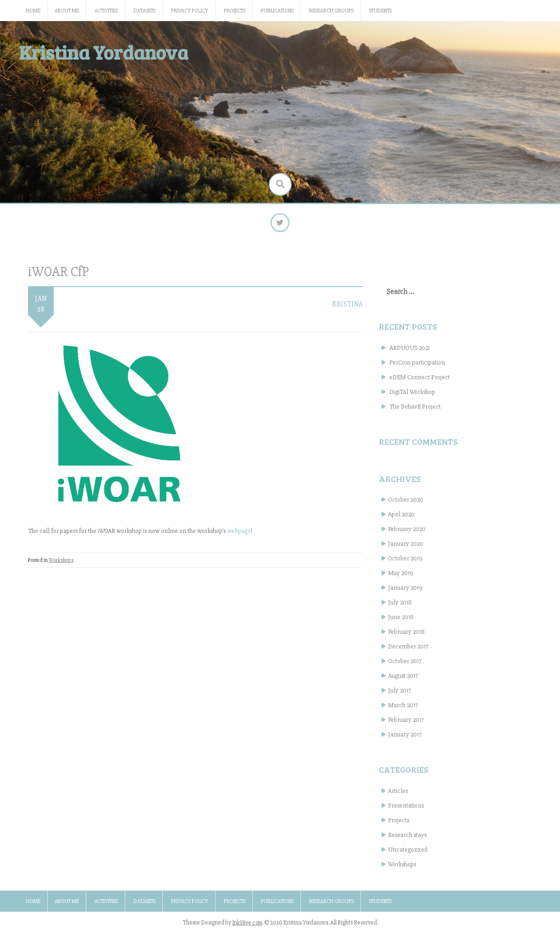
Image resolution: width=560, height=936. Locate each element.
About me (67, 11)
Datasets (144, 11)
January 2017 (405, 739)
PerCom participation (417, 367)
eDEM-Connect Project (420, 381)
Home (33, 11)
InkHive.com (247, 927)
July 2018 (400, 606)
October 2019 (405, 562)
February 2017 (406, 724)
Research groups (331, 11)
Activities (106, 11)
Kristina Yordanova (103, 52)
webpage (239, 535)
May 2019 (401, 577)
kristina (347, 308)
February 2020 (407, 533)
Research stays (407, 839)
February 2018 (406, 636)
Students (380, 11)
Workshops (61, 564)
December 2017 (408, 651)
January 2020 (406, 548)
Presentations (406, 810)
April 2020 (401, 518)
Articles (398, 795)
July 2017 (399, 695)
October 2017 (405, 665)
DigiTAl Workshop (412, 396)
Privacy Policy (190, 11)
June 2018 (401, 621)
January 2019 (405, 592)
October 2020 (406, 504)
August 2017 (403, 680)
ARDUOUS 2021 (410, 352)
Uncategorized (408, 854)
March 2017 (403, 709)
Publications (277, 11)
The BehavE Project (415, 411)
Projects (235, 11)
